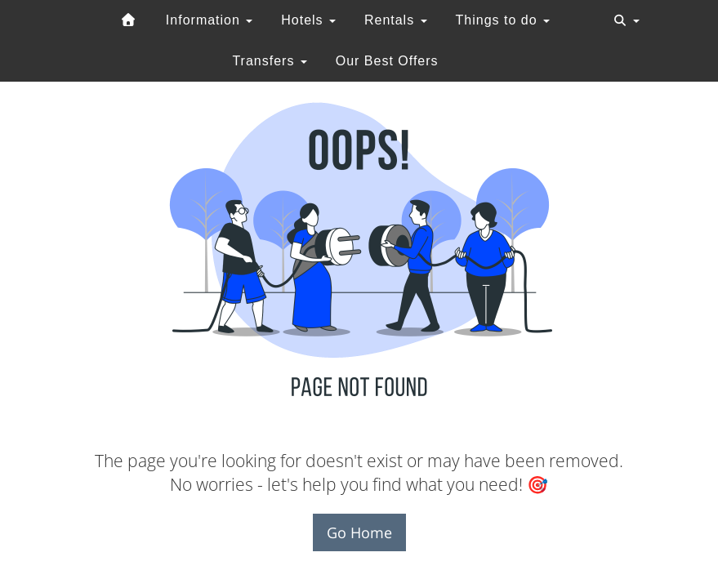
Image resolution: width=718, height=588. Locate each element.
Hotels (308, 20)
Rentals (396, 20)
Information (209, 20)
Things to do (503, 20)
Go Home (359, 532)
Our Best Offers (387, 61)
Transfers (269, 61)
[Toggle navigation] (627, 20)
